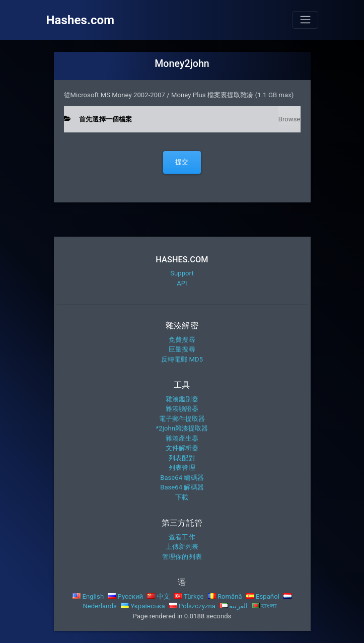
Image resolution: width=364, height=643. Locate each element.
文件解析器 (182, 448)
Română (225, 596)
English (88, 596)
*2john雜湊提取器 (182, 428)
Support (182, 273)
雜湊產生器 (182, 438)
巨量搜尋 (182, 349)
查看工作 (182, 537)
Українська (143, 606)
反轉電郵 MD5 (182, 359)
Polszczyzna (192, 606)
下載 (182, 497)
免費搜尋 (182, 340)
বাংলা (265, 606)
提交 (182, 162)
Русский (125, 596)
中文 (159, 596)
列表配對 (182, 458)
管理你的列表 (182, 557)
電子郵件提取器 (182, 419)
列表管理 (182, 468)
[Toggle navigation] (305, 20)
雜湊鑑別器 (182, 399)
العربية (234, 606)
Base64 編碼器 (182, 478)
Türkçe (189, 596)
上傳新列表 (182, 547)
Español (263, 596)
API (182, 283)
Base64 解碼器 (182, 487)
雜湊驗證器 (182, 409)
